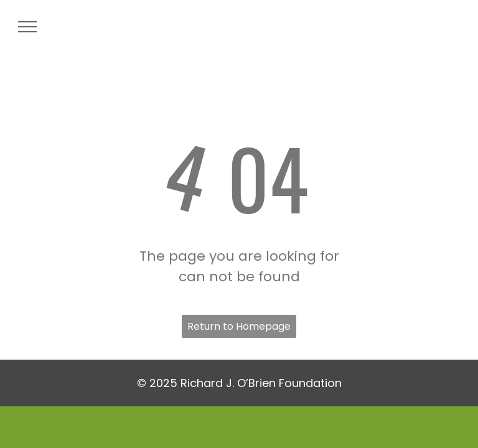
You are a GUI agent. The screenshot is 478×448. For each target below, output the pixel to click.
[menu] (27, 27)
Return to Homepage (239, 326)
